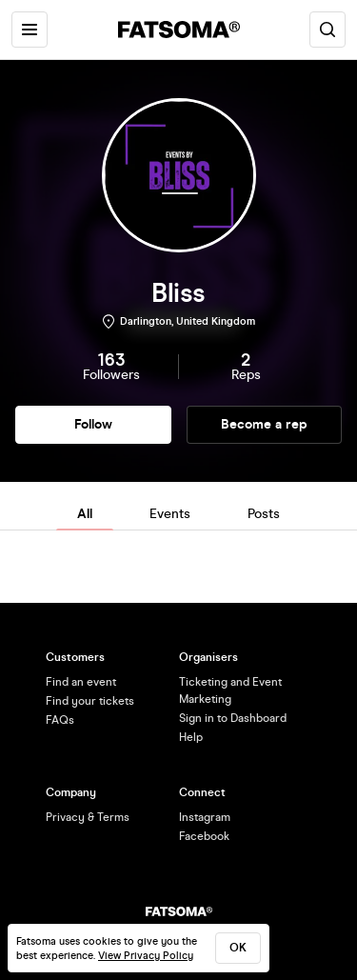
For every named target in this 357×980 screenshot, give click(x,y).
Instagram (205, 817)
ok (238, 948)
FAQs (60, 720)
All (85, 514)
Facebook (204, 836)
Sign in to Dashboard (233, 718)
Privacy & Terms (88, 817)
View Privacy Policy (146, 956)
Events (170, 514)
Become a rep (264, 424)
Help (191, 737)
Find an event (81, 682)
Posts (264, 514)
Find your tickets (90, 701)
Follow (93, 424)
